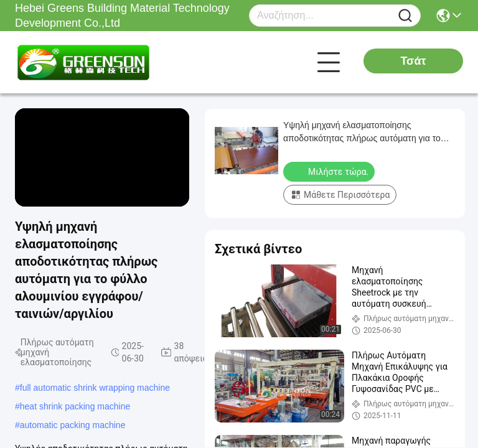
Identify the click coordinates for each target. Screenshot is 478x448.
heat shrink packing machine (75, 406)
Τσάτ (413, 61)
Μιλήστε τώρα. (330, 171)
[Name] (405, 16)
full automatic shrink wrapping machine (95, 388)
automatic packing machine (73, 425)
